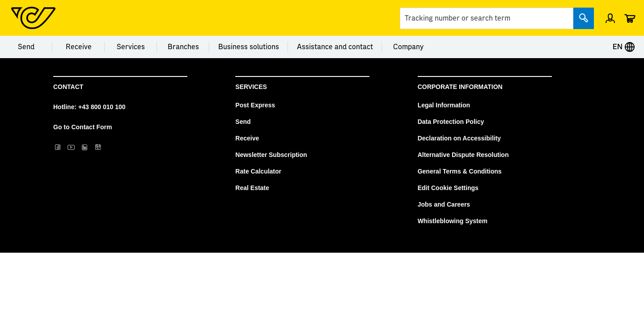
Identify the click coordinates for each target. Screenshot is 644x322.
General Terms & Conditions (460, 171)
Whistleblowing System (453, 221)
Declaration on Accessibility (459, 138)
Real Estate (252, 188)
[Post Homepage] (33, 18)
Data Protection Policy (451, 122)
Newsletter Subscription (271, 155)
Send (26, 47)
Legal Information (444, 105)
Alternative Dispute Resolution (463, 155)
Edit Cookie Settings (448, 188)
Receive (79, 47)
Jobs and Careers (444, 204)
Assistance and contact (335, 47)
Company (408, 47)
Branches (183, 47)
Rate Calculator (258, 171)
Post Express (255, 105)
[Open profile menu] (610, 18)
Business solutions (249, 47)
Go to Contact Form (83, 127)
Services (131, 47)
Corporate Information (460, 87)
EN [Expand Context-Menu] (624, 47)
